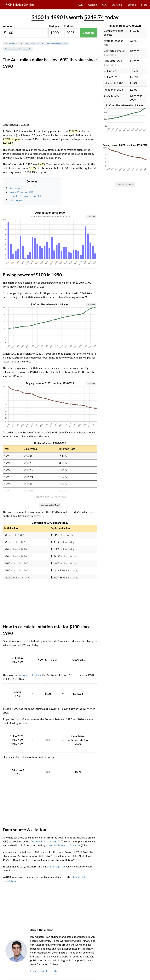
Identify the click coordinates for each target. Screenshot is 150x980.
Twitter (54, 971)
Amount (8, 26)
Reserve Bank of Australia (45, 841)
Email (33, 971)
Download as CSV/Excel (50, 505)
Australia (117, 5)
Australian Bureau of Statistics (63, 845)
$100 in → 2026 (13, 44)
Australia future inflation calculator (18, 49)
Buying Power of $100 (22, 192)
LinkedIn (43, 971)
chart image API (56, 866)
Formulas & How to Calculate (25, 196)
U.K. (105, 5)
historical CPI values (29, 675)
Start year (54, 26)
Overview (14, 188)
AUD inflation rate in (57, 44)
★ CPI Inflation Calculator (20, 5)
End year (69, 26)
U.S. (81, 5)
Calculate (88, 33)
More (144, 5)
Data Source (16, 200)
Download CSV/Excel (125, 185)
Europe (132, 5)
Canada (93, 5)
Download (91, 216)
